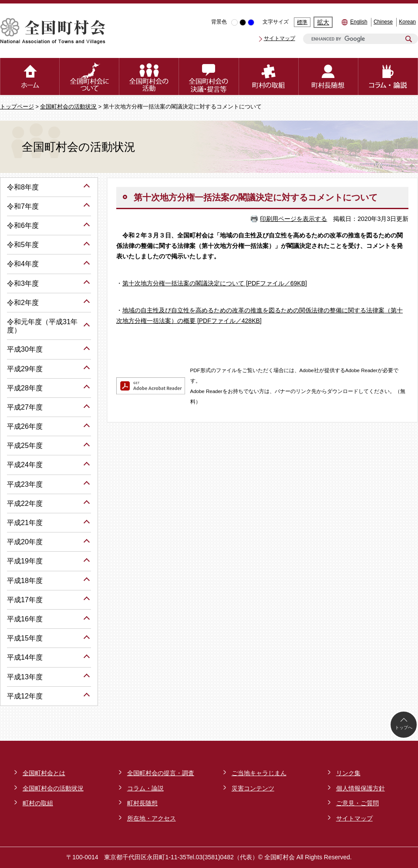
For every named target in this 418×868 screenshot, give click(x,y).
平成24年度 (25, 465)
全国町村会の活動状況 (68, 107)
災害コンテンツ (253, 788)
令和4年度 (23, 264)
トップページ (17, 107)
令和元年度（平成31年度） (42, 326)
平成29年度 (25, 369)
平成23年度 (25, 484)
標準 (302, 22)
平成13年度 (25, 677)
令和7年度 (23, 206)
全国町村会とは (44, 773)
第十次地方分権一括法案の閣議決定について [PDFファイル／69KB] (215, 283)
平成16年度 (25, 619)
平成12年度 (25, 696)
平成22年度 (25, 504)
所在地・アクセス (152, 818)
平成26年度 (25, 426)
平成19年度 (25, 561)
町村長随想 (142, 803)
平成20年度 (25, 542)
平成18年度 (25, 581)
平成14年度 (25, 657)
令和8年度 (23, 187)
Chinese (383, 22)
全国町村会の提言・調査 (161, 773)
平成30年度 (25, 349)
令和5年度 (23, 245)
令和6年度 (23, 225)
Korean (407, 22)
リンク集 (348, 773)
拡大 (323, 22)
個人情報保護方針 (361, 788)
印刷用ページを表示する (293, 219)
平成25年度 (25, 446)
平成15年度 (25, 638)
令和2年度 (23, 303)
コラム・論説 (145, 788)
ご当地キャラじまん (259, 773)
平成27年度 (25, 407)
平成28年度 (25, 388)
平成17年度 (25, 600)
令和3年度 (23, 283)
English (359, 22)
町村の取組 (38, 803)
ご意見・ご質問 (357, 803)
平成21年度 (25, 523)
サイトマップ (280, 38)
